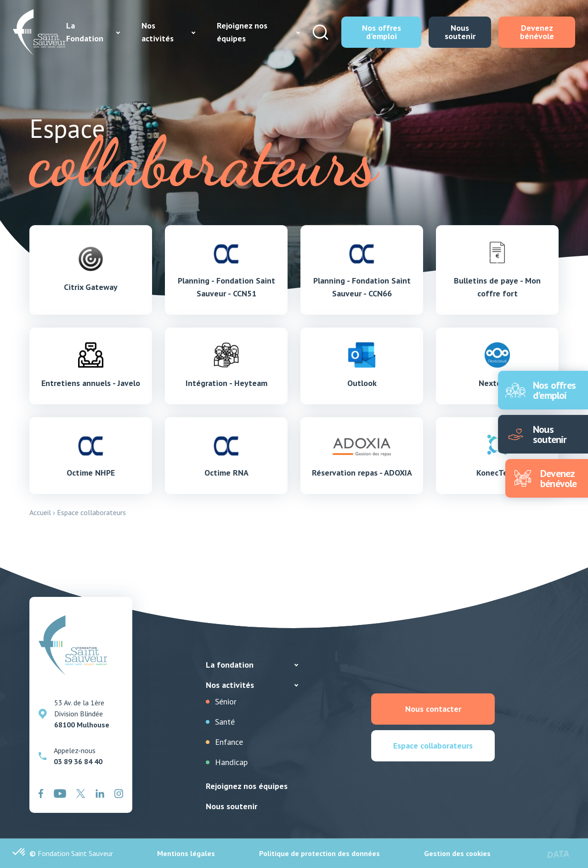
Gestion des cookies (457, 853)
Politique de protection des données (319, 853)
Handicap (231, 762)
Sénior (226, 701)
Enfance (229, 742)
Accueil (40, 512)
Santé (225, 722)
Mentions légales (186, 853)
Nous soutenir (232, 806)
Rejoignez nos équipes (247, 786)
